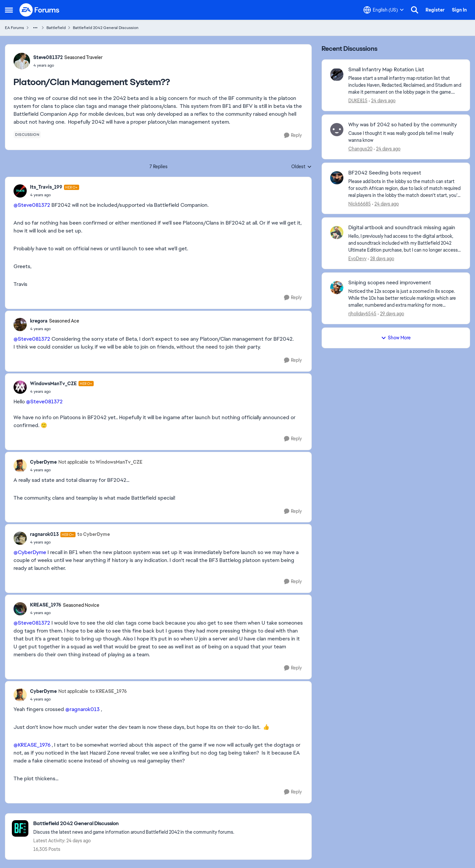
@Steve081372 (32, 205)
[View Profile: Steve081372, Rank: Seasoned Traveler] (22, 61)
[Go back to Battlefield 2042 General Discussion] (134, 824)
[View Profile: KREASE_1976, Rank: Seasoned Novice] (20, 609)
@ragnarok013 (82, 709)
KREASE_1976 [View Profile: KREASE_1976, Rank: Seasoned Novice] (46, 605)
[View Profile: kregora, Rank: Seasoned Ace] (20, 325)
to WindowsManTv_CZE (116, 462)
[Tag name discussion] (27, 135)
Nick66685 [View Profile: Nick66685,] (360, 203)
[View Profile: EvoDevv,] (337, 232)
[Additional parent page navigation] (35, 28)
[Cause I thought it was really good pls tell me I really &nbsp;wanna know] (405, 137)
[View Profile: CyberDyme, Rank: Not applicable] (20, 466)
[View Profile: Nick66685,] (337, 178)
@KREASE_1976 (32, 745)
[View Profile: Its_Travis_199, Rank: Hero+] (20, 191)
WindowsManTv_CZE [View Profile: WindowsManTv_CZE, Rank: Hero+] (53, 384)
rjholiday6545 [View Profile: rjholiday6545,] (362, 314)
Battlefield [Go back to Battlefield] (56, 28)
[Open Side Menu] (9, 10)
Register (435, 10)
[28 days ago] (381, 259)
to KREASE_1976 (108, 691)
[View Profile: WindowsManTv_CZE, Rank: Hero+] (20, 387)
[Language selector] (384, 10)
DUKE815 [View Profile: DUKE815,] (358, 101)
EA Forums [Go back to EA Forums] (15, 28)
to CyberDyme (94, 534)
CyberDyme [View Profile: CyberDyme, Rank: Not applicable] (43, 462)
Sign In (459, 10)
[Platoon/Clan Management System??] (55, 195)
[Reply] (293, 135)
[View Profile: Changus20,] (337, 130)
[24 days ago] (382, 101)
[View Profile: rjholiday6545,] (337, 288)
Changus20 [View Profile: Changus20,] (360, 149)
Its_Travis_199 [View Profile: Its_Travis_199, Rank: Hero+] (46, 187)
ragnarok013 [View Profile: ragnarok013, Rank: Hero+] (44, 534)
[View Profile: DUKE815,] (337, 75)
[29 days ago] (391, 314)
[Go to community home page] (40, 10)
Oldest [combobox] (301, 167)
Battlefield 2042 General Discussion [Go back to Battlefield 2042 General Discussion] (106, 28)
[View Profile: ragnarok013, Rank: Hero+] (20, 538)
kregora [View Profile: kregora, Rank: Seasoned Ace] (39, 321)
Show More (396, 338)
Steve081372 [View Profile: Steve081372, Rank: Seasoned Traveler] (48, 57)
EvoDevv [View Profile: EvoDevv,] (357, 259)
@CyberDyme (30, 552)
